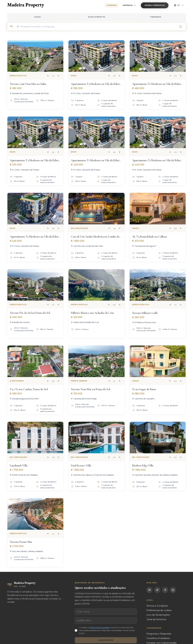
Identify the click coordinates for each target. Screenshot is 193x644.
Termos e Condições (157, 606)
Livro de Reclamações (158, 615)
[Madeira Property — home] (26, 5)
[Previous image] (48, 76)
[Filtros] (180, 27)
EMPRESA (129, 5)
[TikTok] (157, 590)
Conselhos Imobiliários (158, 638)
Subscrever (106, 640)
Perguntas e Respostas (159, 634)
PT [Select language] (179, 5)
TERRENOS (156, 17)
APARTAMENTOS (97, 17)
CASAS (37, 17)
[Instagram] (149, 590)
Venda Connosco (155, 5)
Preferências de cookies (159, 610)
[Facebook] (165, 590)
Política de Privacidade (99, 627)
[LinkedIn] (173, 590)
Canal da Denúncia (156, 619)
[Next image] (58, 76)
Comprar (112, 5)
